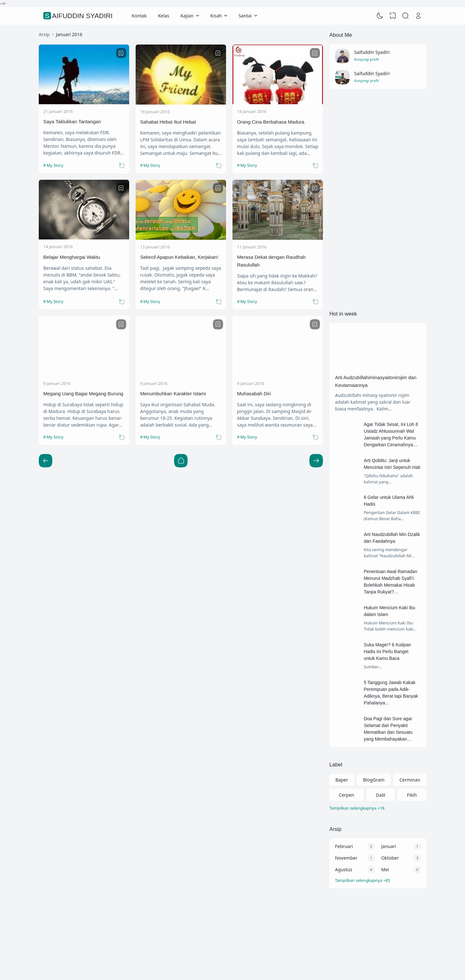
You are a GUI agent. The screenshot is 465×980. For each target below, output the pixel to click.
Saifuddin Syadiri (79, 16)
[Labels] (378, 808)
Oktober (390, 858)
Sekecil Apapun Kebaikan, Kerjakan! (179, 257)
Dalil (381, 795)
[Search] (406, 16)
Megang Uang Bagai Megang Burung (83, 394)
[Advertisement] (378, 199)
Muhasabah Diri (254, 394)
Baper (342, 780)
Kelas (164, 16)
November (346, 858)
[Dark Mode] (380, 16)
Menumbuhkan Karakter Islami (173, 394)
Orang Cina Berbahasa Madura (271, 122)
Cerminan (410, 780)
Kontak (139, 16)
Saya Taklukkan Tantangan (72, 121)
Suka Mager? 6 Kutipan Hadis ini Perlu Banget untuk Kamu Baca (387, 652)
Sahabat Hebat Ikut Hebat (168, 122)
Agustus (344, 869)
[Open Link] (418, 16)
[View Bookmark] (393, 16)
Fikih (412, 795)
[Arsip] (378, 881)
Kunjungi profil (367, 59)
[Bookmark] (121, 53)
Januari (389, 846)
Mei (385, 869)
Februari (344, 846)
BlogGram (374, 780)
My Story (55, 165)
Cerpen (346, 795)
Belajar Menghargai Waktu (72, 257)
